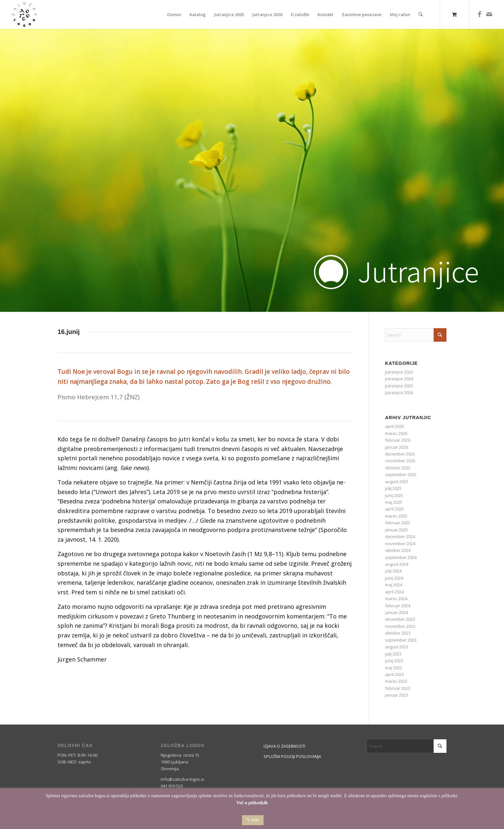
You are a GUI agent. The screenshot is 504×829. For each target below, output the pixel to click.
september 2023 (401, 640)
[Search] (421, 14)
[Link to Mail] (489, 14)
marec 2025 (396, 516)
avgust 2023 (397, 647)
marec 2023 (396, 681)
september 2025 (401, 474)
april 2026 (394, 426)
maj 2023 (394, 668)
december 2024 (400, 536)
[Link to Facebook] (480, 14)
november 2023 (400, 626)
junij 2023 (394, 661)
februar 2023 (398, 688)
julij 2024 (393, 571)
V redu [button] (253, 820)
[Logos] (24, 14)
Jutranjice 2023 (399, 372)
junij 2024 (394, 578)
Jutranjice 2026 (399, 392)
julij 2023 (393, 654)
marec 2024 (396, 599)
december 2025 (400, 454)
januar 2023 (396, 695)
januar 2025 (396, 530)
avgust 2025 (397, 482)
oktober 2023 (398, 633)
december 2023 (400, 619)
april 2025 (394, 509)
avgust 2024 (397, 564)
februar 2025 (398, 523)
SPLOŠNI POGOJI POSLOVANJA (292, 756)
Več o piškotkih (252, 803)
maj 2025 (394, 502)
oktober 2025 (398, 468)
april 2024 (394, 592)
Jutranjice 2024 (399, 379)
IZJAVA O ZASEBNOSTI (284, 746)
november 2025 (400, 461)
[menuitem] (174, 14)
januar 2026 (396, 447)
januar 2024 (396, 612)
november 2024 (400, 544)
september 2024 (401, 557)
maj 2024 (394, 585)
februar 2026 (398, 440)
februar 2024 (398, 606)
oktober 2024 (398, 550)
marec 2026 (396, 433)
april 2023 (394, 674)
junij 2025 (394, 495)
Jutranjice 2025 (399, 386)
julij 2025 (393, 488)
